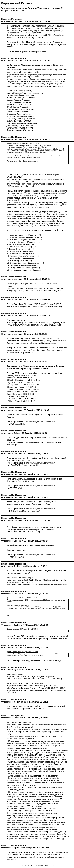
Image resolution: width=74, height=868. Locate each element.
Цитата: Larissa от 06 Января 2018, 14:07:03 (22, 629)
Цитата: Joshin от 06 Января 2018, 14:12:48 (22, 652)
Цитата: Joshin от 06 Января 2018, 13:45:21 (22, 598)
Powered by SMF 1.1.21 (24, 866)
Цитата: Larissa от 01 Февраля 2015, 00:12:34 (23, 144)
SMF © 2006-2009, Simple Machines (47, 866)
